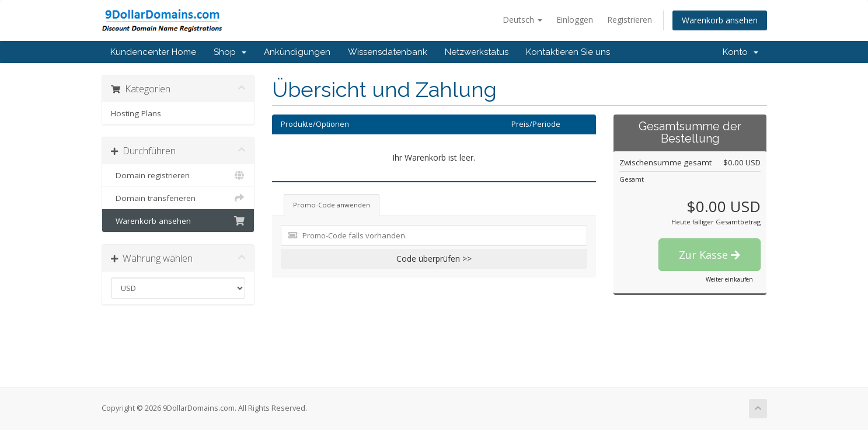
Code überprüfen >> (434, 259)
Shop (230, 52)
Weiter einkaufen (729, 279)
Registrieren (630, 20)
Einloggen (575, 20)
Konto (740, 52)
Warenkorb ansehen (720, 20)
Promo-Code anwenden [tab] (332, 205)
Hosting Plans (136, 113)
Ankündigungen (297, 52)
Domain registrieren (178, 175)
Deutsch (522, 20)
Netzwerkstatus (477, 52)
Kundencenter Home (153, 52)
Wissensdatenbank (388, 52)
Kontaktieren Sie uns (568, 52)
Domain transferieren (178, 198)
